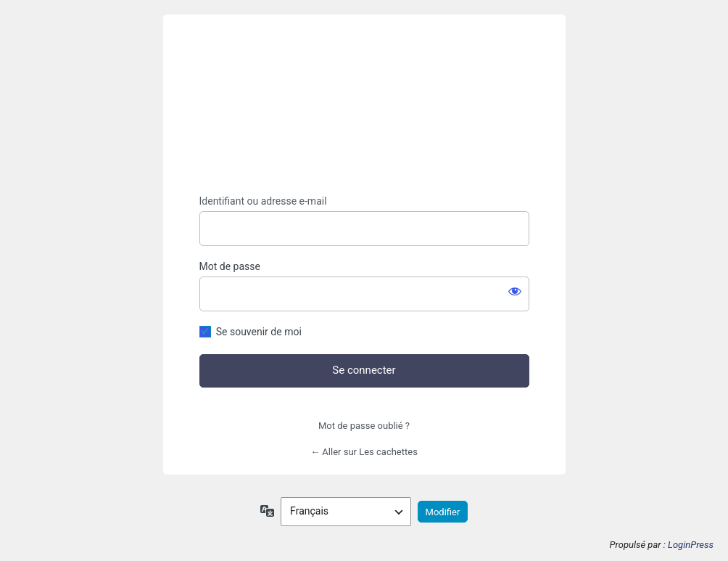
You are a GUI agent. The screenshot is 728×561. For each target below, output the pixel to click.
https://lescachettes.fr (364, 105)
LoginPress (691, 545)
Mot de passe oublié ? (364, 426)
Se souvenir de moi (259, 332)
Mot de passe (230, 266)
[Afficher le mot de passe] (515, 291)
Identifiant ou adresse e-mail (263, 201)
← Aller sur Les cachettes (364, 452)
